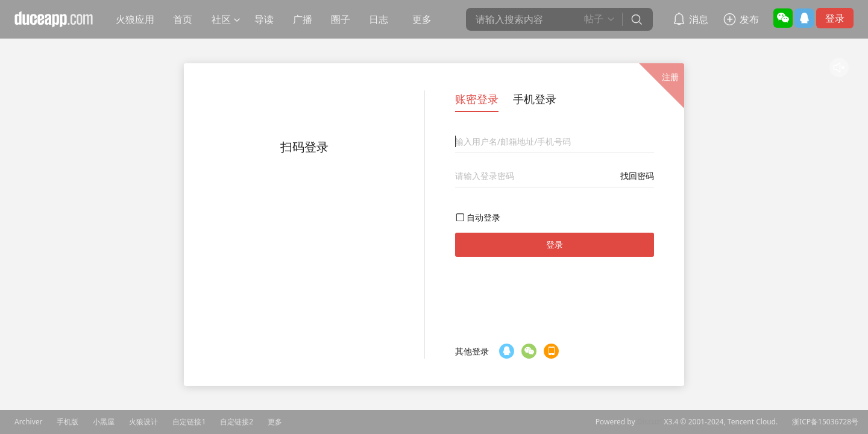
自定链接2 (237, 422)
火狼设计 (143, 422)
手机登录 (535, 99)
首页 (183, 19)
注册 (670, 77)
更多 (422, 19)
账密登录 (477, 99)
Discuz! (650, 422)
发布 (749, 19)
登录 (835, 18)
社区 (221, 19)
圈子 (341, 19)
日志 (379, 19)
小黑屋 (104, 422)
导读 (264, 19)
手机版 (68, 422)
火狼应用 (135, 19)
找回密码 (637, 176)
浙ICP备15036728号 (825, 422)
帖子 (594, 19)
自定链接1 (189, 422)
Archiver (28, 422)
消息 (699, 19)
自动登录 (483, 217)
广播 (303, 19)
